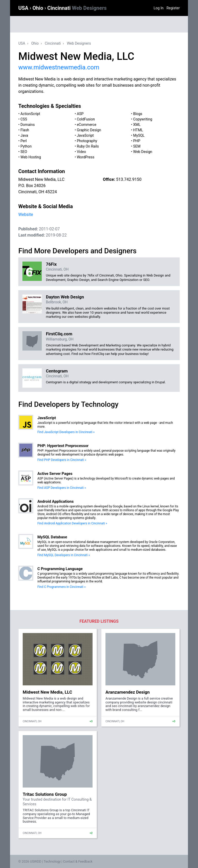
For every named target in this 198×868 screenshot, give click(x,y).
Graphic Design (89, 130)
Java (24, 135)
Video (81, 152)
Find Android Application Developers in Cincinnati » (72, 523)
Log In (159, 8)
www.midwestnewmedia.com (59, 67)
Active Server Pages (55, 474)
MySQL (139, 135)
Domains (27, 125)
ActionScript (30, 114)
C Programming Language (60, 569)
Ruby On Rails (88, 146)
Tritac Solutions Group (45, 794)
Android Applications (56, 501)
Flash (25, 130)
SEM (137, 146)
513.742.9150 (129, 179)
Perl (23, 141)
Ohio (39, 8)
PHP (137, 141)
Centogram (57, 371)
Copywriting (143, 119)
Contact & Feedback (78, 861)
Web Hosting (31, 157)
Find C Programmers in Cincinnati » (61, 587)
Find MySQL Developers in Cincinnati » (64, 555)
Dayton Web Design (65, 297)
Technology (52, 861)
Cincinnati (77, 8)
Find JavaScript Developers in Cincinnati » (66, 432)
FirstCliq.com (59, 334)
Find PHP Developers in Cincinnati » (62, 460)
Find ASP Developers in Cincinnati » (62, 488)
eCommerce (87, 125)
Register (173, 8)
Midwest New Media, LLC (47, 692)
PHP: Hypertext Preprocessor (63, 446)
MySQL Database (52, 537)
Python (26, 146)
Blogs (138, 114)
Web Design (143, 152)
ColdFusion (86, 119)
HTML (138, 130)
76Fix (51, 264)
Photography (87, 141)
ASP (80, 114)
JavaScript (85, 135)
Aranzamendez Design (128, 692)
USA (24, 8)
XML (137, 125)
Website (26, 214)
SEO (24, 152)
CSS (24, 119)
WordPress (86, 157)
